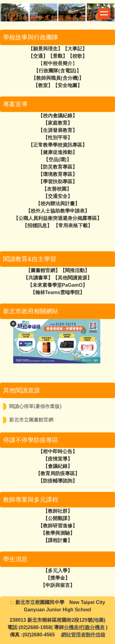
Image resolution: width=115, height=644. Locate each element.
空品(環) (57, 160)
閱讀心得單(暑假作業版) (35, 406)
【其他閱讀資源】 (72, 278)
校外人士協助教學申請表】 (60, 211)
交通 (38, 56)
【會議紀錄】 (58, 466)
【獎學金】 (58, 578)
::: (60, 7)
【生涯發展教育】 (58, 130)
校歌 (77, 56)
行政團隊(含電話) (57, 71)
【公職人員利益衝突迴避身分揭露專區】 (58, 218)
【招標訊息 (35, 226)
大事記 (75, 49)
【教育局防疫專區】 (58, 473)
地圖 (99, 620)
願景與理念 (45, 49)
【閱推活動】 (75, 270)
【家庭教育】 (58, 123)
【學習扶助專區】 (58, 182)
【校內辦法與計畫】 (58, 204)
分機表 (71, 627)
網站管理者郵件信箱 (83, 635)
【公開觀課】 (58, 518)
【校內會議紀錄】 (58, 116)
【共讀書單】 (38, 278)
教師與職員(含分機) (57, 78)
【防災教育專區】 (58, 167)
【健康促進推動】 (58, 152)
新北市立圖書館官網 (31, 420)
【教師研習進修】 (58, 526)
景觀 (58, 56)
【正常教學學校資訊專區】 (58, 145)
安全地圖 (67, 85)
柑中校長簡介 (58, 63)
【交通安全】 (58, 196)
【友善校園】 (57, 189)
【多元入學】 (58, 571)
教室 (43, 85)
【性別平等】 (58, 138)
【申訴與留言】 (58, 585)
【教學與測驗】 (58, 533)
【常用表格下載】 (73, 226)
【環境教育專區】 (58, 174)
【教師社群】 (58, 511)
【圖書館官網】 (43, 270)
